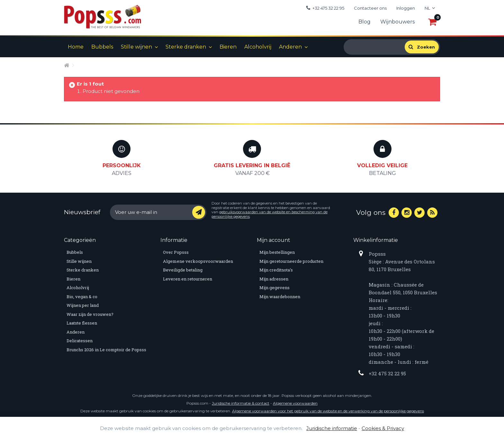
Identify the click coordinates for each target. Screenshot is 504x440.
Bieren (228, 47)
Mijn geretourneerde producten (291, 261)
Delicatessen (80, 341)
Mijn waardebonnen (280, 297)
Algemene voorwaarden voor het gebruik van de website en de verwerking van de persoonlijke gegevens (328, 411)
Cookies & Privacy (383, 428)
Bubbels (102, 47)
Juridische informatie (332, 428)
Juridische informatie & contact (241, 403)
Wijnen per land (83, 305)
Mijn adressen (274, 279)
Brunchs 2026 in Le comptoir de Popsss (106, 350)
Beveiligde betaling (183, 270)
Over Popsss (176, 252)
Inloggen (406, 8)
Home (76, 47)
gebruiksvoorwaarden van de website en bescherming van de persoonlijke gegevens (270, 214)
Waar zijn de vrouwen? (90, 314)
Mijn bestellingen (277, 252)
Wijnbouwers (397, 22)
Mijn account (274, 240)
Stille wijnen (136, 47)
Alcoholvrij (258, 47)
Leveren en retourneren (188, 279)
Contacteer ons (370, 8)
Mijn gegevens (274, 288)
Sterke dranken (186, 47)
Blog (364, 22)
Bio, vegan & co (82, 297)
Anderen (290, 47)
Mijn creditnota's (276, 270)
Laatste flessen (82, 323)
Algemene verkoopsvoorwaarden (198, 261)
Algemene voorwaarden (295, 403)
